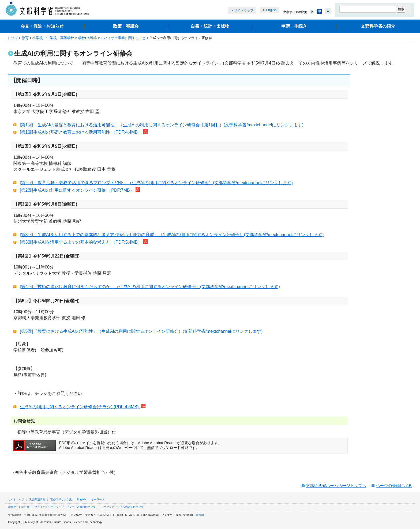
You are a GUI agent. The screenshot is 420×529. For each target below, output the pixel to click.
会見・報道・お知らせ (42, 26)
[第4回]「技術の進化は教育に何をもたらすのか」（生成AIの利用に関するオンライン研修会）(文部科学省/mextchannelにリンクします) (150, 287)
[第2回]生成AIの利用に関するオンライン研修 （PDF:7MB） (80, 190)
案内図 (200, 515)
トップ (12, 38)
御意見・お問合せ (19, 507)
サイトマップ (244, 10)
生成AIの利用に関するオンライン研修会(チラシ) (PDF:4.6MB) (83, 407)
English (271, 10)
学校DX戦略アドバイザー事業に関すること (112, 38)
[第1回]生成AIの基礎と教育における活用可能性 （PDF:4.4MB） (84, 132)
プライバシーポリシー (48, 507)
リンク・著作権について (81, 507)
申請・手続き (294, 26)
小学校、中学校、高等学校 (53, 38)
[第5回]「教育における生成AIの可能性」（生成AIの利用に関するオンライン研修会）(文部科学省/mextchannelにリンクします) (141, 331)
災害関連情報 (37, 499)
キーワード (98, 499)
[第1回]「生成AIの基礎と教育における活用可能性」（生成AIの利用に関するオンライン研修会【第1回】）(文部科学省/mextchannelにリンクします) (162, 125)
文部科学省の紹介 (378, 26)
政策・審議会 (126, 26)
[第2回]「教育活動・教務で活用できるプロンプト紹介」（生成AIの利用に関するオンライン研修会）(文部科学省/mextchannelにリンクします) (156, 183)
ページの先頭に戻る (394, 485)
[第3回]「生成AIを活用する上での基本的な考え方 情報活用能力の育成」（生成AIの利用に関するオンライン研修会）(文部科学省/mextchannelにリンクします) (172, 235)
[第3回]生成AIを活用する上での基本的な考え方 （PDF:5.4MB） (84, 242)
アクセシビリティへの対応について (122, 507)
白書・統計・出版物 (210, 26)
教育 (25, 38)
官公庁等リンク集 (61, 499)
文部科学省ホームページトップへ (336, 485)
